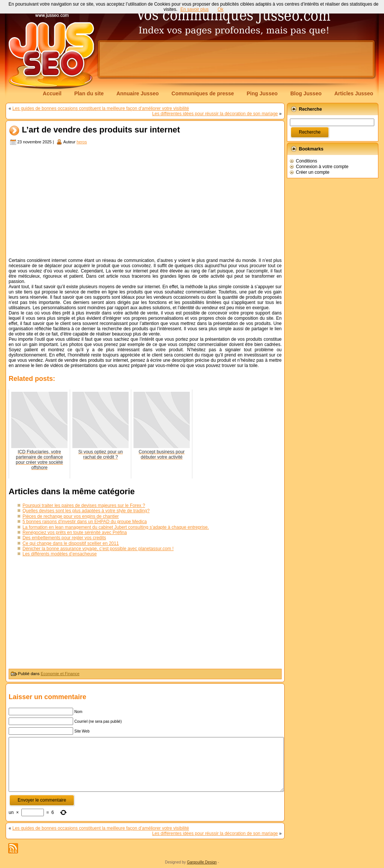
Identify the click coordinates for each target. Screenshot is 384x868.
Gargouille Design (202, 862)
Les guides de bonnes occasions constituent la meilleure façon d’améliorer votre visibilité (101, 108)
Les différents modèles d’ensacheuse (60, 554)
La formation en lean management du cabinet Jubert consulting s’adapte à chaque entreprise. (116, 527)
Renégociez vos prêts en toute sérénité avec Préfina (75, 533)
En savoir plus (194, 9)
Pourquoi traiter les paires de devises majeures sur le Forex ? (84, 505)
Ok (220, 9)
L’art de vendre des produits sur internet (101, 130)
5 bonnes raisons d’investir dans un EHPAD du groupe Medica (85, 522)
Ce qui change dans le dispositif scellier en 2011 (71, 543)
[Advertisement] (236, 59)
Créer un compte (313, 172)
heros (82, 142)
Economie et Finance (60, 674)
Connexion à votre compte (322, 167)
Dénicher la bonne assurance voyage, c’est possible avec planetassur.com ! (98, 549)
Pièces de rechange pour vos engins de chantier (71, 516)
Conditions (307, 161)
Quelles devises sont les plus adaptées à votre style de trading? (86, 511)
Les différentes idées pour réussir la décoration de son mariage (215, 114)
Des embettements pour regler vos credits (64, 538)
